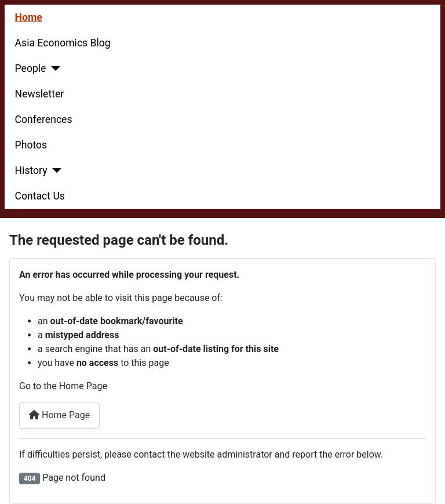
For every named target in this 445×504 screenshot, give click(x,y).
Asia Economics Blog (63, 43)
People (31, 68)
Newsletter (40, 94)
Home (29, 17)
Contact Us (40, 196)
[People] (53, 68)
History (31, 171)
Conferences (44, 119)
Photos (31, 145)
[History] (55, 171)
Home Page (59, 415)
